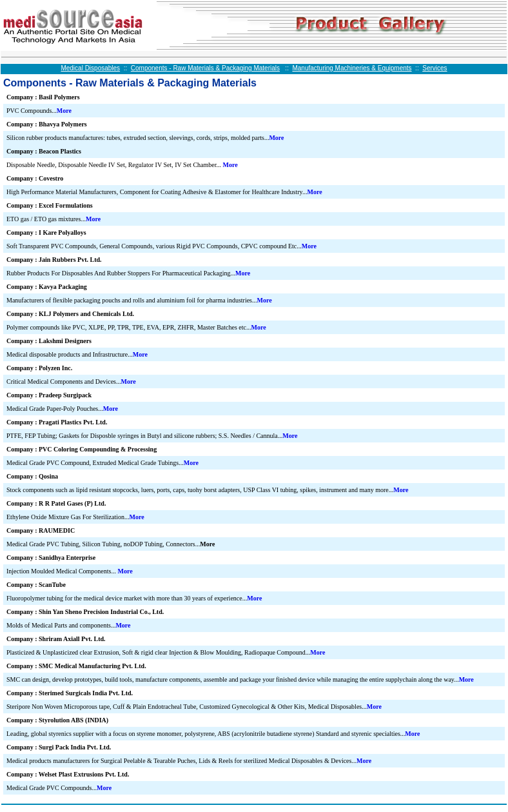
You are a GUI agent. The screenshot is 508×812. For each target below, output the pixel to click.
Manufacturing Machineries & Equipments (352, 68)
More (64, 111)
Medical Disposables (90, 68)
